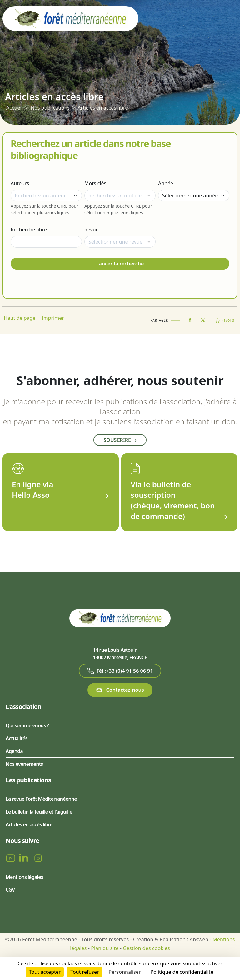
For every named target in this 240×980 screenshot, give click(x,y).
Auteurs (20, 183)
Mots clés (95, 183)
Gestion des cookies (146, 948)
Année (166, 183)
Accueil (15, 108)
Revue (92, 230)
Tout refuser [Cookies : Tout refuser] (85, 972)
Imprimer (53, 318)
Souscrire (120, 440)
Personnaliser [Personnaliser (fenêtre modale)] (125, 972)
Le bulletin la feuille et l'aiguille (39, 812)
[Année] (194, 196)
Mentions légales (24, 877)
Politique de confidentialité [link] (182, 972)
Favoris (225, 320)
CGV (10, 890)
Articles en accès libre (103, 108)
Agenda (14, 751)
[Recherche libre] (46, 242)
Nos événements (24, 764)
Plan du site (105, 948)
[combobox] (46, 196)
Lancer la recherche (120, 264)
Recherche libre (29, 230)
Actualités (17, 738)
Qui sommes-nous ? (27, 725)
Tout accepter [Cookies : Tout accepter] (45, 972)
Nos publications (50, 108)
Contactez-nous (120, 690)
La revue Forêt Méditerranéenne (41, 799)
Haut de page (20, 318)
